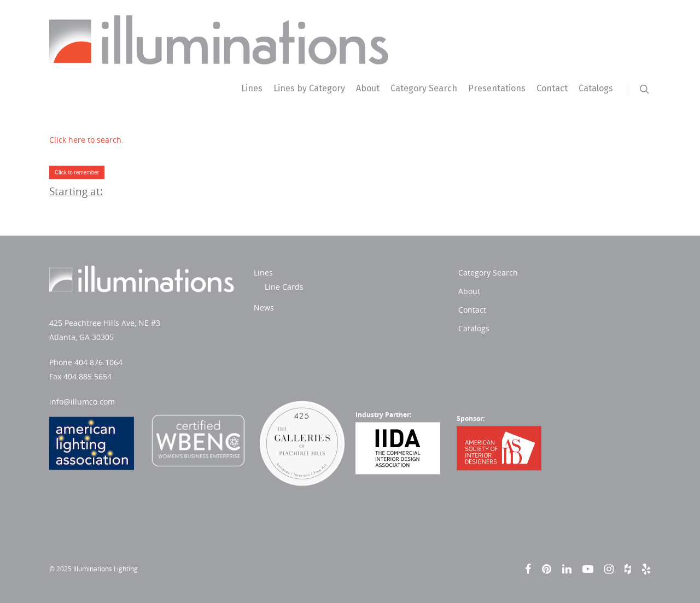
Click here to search (85, 140)
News (264, 308)
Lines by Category (309, 88)
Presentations (497, 88)
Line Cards (284, 287)
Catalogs (596, 88)
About (368, 88)
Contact (552, 88)
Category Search (424, 88)
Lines (252, 88)
